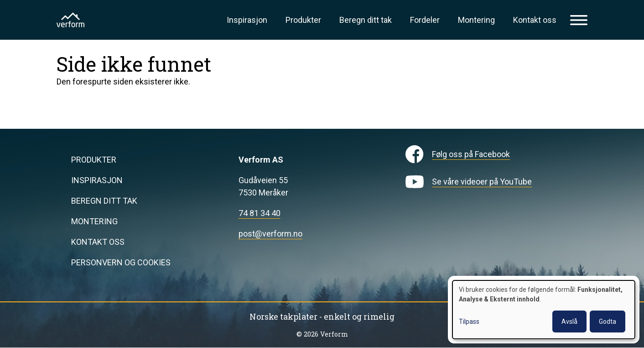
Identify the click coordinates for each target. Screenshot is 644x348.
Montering (476, 20)
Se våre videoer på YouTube (482, 182)
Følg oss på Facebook (471, 154)
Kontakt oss (535, 20)
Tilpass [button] (469, 322)
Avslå (569, 322)
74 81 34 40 (260, 213)
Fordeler (425, 20)
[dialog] (544, 310)
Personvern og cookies (121, 262)
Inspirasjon (247, 20)
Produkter (303, 20)
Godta (608, 322)
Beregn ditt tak (366, 20)
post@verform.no (270, 234)
